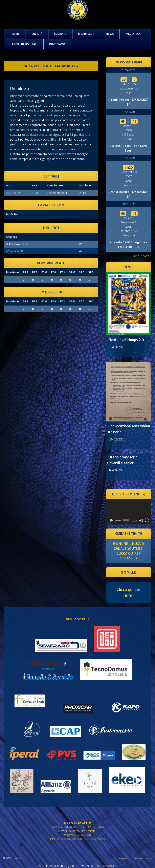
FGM (44, 272)
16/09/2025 (117, 470)
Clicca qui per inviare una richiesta (77, 831)
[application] (129, 512)
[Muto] (141, 520)
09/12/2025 (117, 439)
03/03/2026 (117, 347)
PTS (25, 272)
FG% (63, 272)
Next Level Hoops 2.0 (126, 340)
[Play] (112, 520)
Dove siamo (57, 44)
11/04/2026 (129, 70)
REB (35, 272)
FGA (54, 272)
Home (16, 34)
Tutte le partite (142, 256)
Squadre (60, 34)
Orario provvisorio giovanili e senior (122, 460)
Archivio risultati (25, 44)
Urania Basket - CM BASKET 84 (129, 194)
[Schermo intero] (147, 520)
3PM (72, 272)
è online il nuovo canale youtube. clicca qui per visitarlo (129, 551)
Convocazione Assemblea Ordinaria (128, 429)
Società (37, 34)
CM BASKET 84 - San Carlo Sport (129, 148)
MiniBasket (86, 34)
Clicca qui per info (129, 593)
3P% (91, 272)
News (110, 34)
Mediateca (133, 34)
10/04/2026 (129, 204)
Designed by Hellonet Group (135, 858)
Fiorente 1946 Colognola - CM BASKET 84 (129, 245)
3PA (82, 272)
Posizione (12, 272)
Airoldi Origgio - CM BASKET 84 (129, 102)
